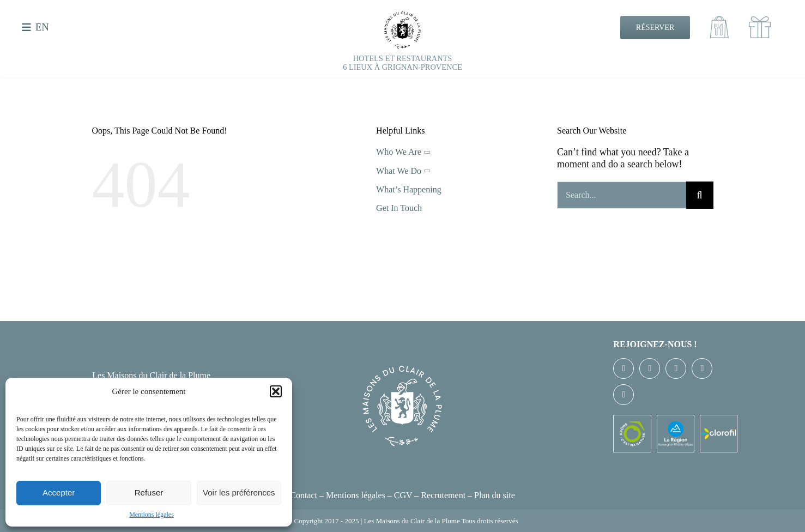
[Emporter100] (719, 21)
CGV (403, 495)
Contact (304, 495)
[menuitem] (40, 28)
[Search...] (621, 195)
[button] (276, 391)
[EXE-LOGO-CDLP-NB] (403, 16)
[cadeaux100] (760, 21)
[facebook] (624, 368)
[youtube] (702, 368)
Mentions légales (152, 515)
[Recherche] (700, 195)
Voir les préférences (239, 492)
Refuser (149, 492)
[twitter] (650, 368)
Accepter (59, 492)
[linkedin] (624, 395)
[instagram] (676, 368)
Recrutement (443, 495)
